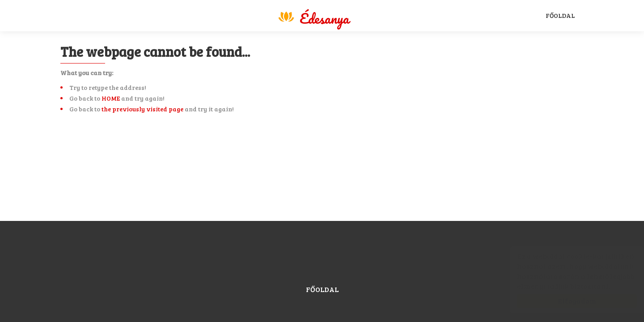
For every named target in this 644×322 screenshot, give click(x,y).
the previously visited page (142, 109)
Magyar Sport (313, 17)
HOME (111, 98)
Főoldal (560, 15)
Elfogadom (568, 301)
